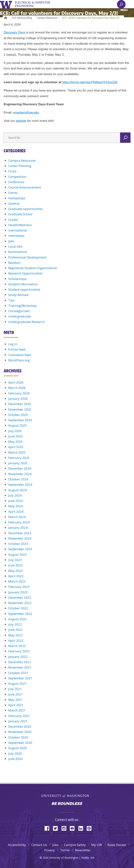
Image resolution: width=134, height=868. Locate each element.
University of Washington (7, 4)
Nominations (18, 252)
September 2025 (20, 420)
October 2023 (18, 544)
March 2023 (17, 581)
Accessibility (17, 845)
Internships (16, 236)
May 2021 (15, 700)
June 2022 (15, 630)
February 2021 (19, 716)
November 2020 (20, 732)
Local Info (15, 246)
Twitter (57, 828)
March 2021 (17, 710)
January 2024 (18, 528)
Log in (13, 344)
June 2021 (15, 694)
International (18, 230)
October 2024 (18, 479)
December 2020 (20, 726)
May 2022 (15, 635)
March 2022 (17, 646)
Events (13, 193)
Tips (11, 300)
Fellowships (17, 198)
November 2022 (20, 603)
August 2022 (17, 619)
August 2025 (17, 425)
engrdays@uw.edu (26, 113)
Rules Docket (117, 845)
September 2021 (20, 678)
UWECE (35, 4)
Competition (17, 177)
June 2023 (15, 565)
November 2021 (20, 667)
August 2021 (17, 683)
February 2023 (19, 587)
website (21, 121)
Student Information (23, 284)
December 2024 (20, 468)
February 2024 (19, 522)
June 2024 (15, 501)
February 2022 (19, 651)
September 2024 (20, 485)
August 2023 (17, 555)
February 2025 (19, 458)
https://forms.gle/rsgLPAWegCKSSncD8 (90, 82)
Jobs (11, 241)
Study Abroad (18, 295)
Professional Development (27, 257)
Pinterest (90, 828)
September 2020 (20, 743)
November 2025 (20, 409)
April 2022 (16, 640)
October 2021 (18, 673)
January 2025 (18, 463)
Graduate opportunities (26, 209)
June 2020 (15, 759)
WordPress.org (19, 360)
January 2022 (18, 657)
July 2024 (15, 495)
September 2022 (20, 614)
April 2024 (16, 512)
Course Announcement (25, 187)
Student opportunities (24, 289)
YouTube (74, 828)
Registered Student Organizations (33, 268)
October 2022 (18, 608)
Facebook (48, 828)
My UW (97, 845)
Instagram (65, 828)
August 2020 (17, 748)
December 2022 (20, 597)
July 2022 (15, 624)
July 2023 (15, 560)
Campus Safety (75, 845)
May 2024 (15, 506)
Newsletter (83, 850)
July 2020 (15, 753)
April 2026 (16, 382)
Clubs (12, 171)
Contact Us (39, 845)
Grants (13, 220)
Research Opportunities (25, 273)
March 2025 (17, 452)
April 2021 (16, 705)
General (14, 203)
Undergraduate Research (26, 322)
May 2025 (15, 442)
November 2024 (20, 474)
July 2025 (15, 431)
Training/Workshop (22, 306)
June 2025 (15, 436)
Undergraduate (20, 316)
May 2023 (15, 571)
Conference (16, 182)
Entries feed (17, 349)
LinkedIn (82, 828)
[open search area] (121, 4)
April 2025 (16, 447)
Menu (124, 10)
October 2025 (18, 415)
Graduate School (20, 214)
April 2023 (16, 576)
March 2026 (17, 388)
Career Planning (20, 166)
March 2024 (17, 517)
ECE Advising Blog (22, 18)
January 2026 (18, 399)
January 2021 (18, 721)
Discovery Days (14, 32)
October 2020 (18, 737)
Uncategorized (19, 311)
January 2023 (18, 592)
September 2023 (20, 549)
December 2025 (20, 404)
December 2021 (20, 662)
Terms (65, 850)
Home (5, 18)
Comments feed (20, 355)
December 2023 (20, 533)
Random (14, 263)
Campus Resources (47, 18)
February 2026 (19, 393)
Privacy (50, 850)
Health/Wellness (20, 225)
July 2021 (15, 689)
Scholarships (17, 279)
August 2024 (17, 490)
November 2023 (20, 538)
